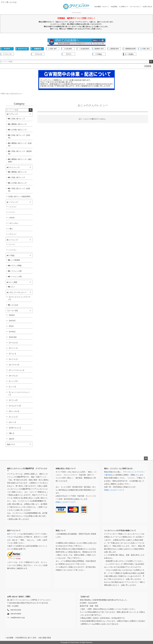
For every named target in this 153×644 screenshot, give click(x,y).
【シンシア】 (13, 381)
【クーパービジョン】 (16, 370)
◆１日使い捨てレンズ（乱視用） (19, 136)
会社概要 (98, 7)
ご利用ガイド (124, 7)
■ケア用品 (11, 255)
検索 (151, 62)
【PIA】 (11, 326)
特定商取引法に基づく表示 (26, 638)
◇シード (11, 212)
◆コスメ (11, 287)
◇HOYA (11, 218)
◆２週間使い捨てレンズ (17, 124)
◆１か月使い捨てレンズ (17, 130)
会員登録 (114, 7)
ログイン (106, 7)
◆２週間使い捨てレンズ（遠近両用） (20, 160)
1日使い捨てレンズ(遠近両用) (19, 196)
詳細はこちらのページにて (66, 502)
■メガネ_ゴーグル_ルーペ (17, 292)
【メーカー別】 (13, 311)
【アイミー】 (13, 348)
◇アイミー (12, 234)
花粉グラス (11, 444)
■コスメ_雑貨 (12, 282)
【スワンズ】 (13, 400)
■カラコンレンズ (13, 167)
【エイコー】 (13, 359)
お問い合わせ (148, 7)
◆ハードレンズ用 (15, 277)
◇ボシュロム (13, 223)
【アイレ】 (12, 354)
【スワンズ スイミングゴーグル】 (19, 298)
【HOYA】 (12, 321)
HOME (3, 94)
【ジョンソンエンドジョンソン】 (19, 393)
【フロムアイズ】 (15, 406)
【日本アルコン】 (15, 428)
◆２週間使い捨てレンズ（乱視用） (20, 144)
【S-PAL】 (12, 332)
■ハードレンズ (12, 202)
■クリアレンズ (12, 114)
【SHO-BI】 (13, 337)
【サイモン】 (13, 376)
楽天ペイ (11, 534)
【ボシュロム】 (14, 411)
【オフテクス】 (14, 365)
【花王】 (11, 439)
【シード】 (12, 387)
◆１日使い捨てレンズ (16, 119)
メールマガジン (136, 7)
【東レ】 (11, 433)
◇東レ (11, 229)
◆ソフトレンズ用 (15, 271)
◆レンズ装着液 (14, 260)
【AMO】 (12, 315)
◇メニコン (12, 207)
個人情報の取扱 (45, 638)
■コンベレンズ (12, 240)
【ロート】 (12, 422)
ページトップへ (146, 458)
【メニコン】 (13, 417)
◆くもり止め (13, 305)
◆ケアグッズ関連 (15, 266)
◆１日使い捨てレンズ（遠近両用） (20, 152)
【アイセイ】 (13, 343)
